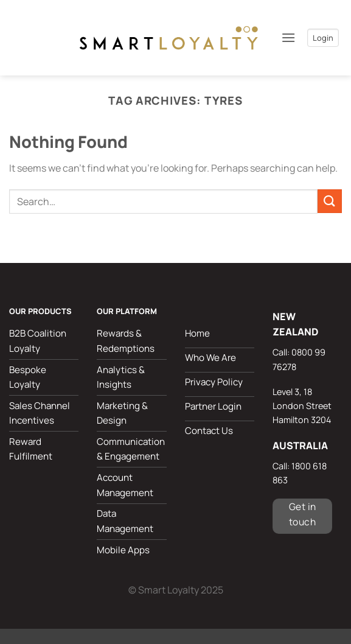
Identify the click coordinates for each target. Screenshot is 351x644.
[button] (284, 37)
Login (323, 38)
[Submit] (330, 201)
